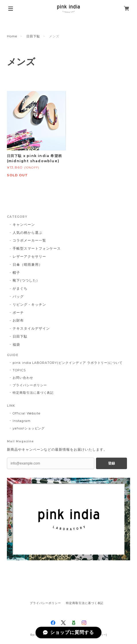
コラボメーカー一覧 (29, 240)
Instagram (22, 421)
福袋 (16, 344)
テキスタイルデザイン (31, 328)
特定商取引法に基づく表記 (33, 393)
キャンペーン (24, 224)
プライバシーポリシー (30, 385)
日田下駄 (33, 36)
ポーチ (18, 313)
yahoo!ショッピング (29, 428)
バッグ (18, 296)
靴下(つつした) (25, 280)
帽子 (16, 273)
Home (12, 36)
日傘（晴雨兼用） (28, 264)
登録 (111, 463)
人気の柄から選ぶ (28, 233)
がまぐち (20, 288)
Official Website (27, 413)
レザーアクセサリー (29, 256)
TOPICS (19, 370)
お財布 (18, 320)
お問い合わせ (23, 378)
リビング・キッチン (29, 304)
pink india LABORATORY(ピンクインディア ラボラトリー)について (68, 363)
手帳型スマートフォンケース (37, 248)
